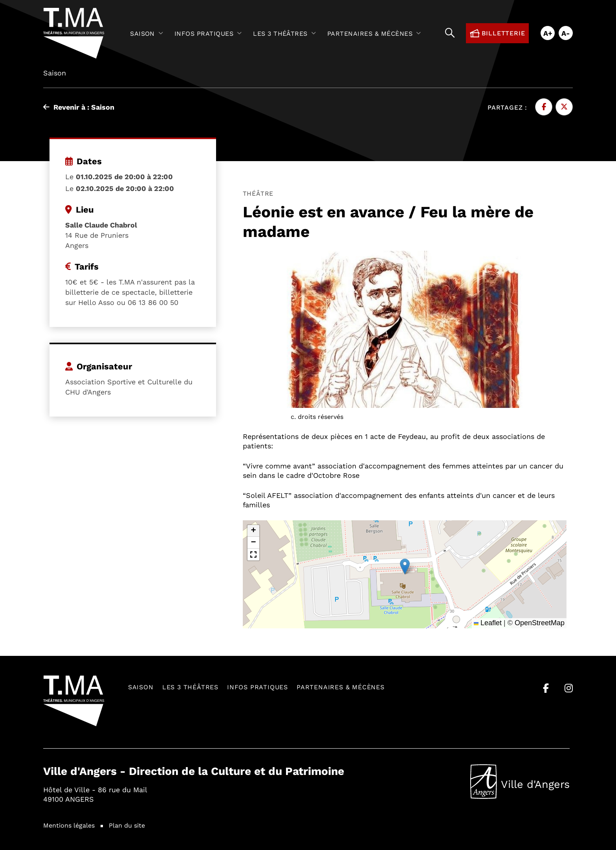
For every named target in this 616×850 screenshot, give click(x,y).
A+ (548, 33)
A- (566, 33)
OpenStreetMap (540, 623)
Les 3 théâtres (190, 687)
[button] (405, 566)
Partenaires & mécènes (341, 687)
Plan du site (127, 825)
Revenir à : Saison (79, 107)
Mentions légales (69, 825)
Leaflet (488, 623)
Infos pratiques (258, 687)
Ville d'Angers (520, 782)
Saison (141, 687)
